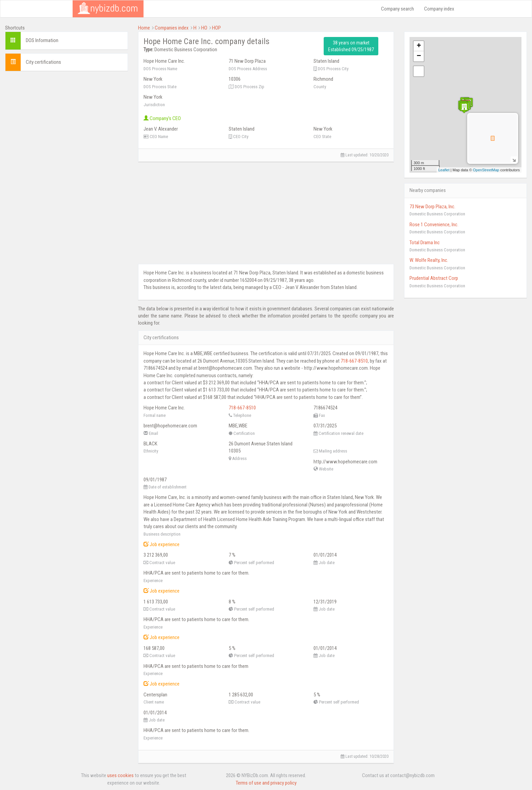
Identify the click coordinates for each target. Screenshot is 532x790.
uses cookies (120, 775)
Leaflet (444, 170)
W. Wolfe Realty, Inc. (429, 260)
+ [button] (419, 46)
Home (144, 28)
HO (204, 28)
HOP (216, 28)
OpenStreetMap (486, 170)
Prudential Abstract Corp (434, 278)
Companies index (172, 28)
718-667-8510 (354, 361)
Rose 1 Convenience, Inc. (434, 225)
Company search (397, 9)
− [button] (419, 56)
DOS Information (42, 40)
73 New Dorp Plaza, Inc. (432, 207)
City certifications (43, 62)
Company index (439, 9)
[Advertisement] (66, 124)
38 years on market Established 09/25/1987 (351, 46)
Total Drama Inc (425, 243)
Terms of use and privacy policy (266, 783)
